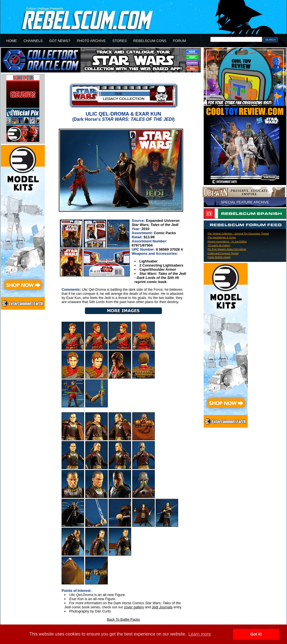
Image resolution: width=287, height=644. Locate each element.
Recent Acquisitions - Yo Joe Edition (227, 242)
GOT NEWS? (60, 41)
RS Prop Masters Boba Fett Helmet (227, 249)
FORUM (179, 41)
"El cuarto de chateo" (219, 245)
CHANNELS (33, 41)
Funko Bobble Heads (219, 257)
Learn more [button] (200, 634)
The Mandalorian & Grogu (222, 237)
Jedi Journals (162, 607)
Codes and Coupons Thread (223, 253)
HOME (12, 41)
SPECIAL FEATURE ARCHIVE (245, 202)
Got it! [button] (256, 634)
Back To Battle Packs (123, 619)
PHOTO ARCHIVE (91, 41)
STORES (120, 41)
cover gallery (134, 607)
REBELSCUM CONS (150, 41)
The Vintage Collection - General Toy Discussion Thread (238, 234)
